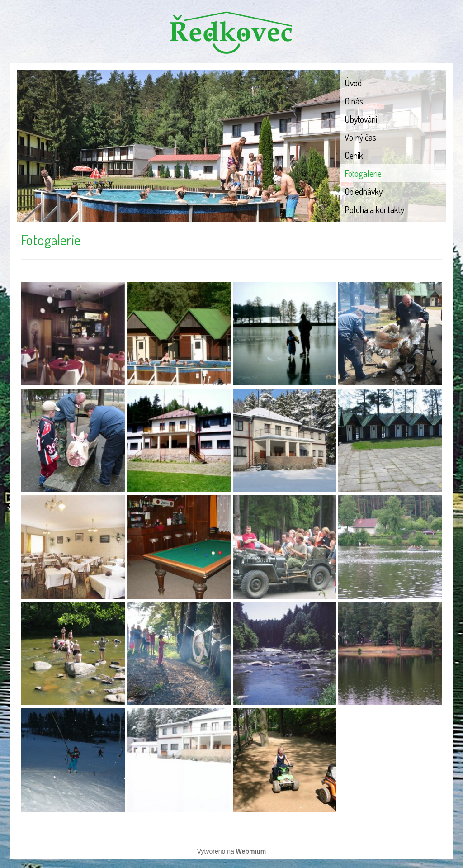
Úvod (353, 83)
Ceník (354, 155)
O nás (354, 101)
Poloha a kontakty (374, 209)
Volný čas (360, 137)
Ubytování (361, 119)
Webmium (251, 851)
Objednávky (364, 191)
